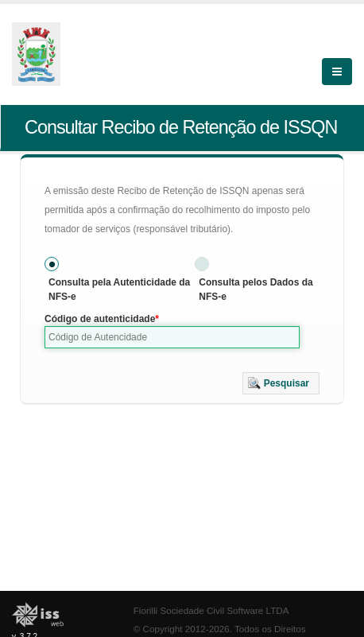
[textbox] (172, 337)
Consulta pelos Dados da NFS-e (256, 289)
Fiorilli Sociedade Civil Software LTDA (211, 610)
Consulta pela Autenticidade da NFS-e (119, 289)
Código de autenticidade (100, 319)
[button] (281, 383)
